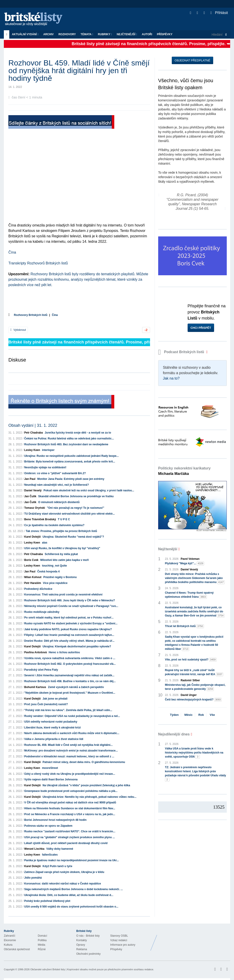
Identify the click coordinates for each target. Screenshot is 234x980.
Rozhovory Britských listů (31, 315)
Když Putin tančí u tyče (57, 866)
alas (44, 543)
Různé (42, 949)
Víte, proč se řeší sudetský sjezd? (191, 660)
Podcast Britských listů (182, 352)
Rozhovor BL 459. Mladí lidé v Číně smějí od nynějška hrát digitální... (68, 745)
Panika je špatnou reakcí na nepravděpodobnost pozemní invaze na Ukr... (72, 860)
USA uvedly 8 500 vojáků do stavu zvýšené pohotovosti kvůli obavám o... (71, 907)
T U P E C (64, 519)
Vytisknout (18, 330)
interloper (48, 450)
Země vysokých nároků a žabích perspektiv (76, 687)
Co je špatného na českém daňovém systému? (54, 525)
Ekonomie (10, 940)
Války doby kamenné (60, 849)
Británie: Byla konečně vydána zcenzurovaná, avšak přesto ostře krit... (70, 462)
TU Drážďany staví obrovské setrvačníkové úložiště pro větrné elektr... (69, 514)
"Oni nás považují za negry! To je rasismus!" (75, 508)
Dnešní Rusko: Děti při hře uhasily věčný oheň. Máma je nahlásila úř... (69, 641)
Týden (174, 715)
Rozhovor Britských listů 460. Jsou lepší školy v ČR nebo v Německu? (70, 600)
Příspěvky (165, 34)
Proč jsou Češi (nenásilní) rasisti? (46, 704)
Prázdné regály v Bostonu (60, 577)
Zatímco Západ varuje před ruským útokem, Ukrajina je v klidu (64, 872)
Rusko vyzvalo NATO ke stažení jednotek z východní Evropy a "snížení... (71, 623)
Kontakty (82, 940)
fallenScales (50, 855)
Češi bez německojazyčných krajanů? (193, 700)
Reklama (82, 949)
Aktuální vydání (25, 34)
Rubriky (105, 34)
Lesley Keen (32, 450)
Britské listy (36, 19)
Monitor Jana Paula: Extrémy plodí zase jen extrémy (71, 479)
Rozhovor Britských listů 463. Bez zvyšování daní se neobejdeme (66, 444)
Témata (87, 34)
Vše (212, 715)
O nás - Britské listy (88, 936)
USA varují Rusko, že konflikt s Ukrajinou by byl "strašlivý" (62, 548)
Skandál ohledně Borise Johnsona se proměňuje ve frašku (76, 496)
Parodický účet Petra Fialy (41, 670)
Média (42, 945)
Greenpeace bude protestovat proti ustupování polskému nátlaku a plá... (71, 791)
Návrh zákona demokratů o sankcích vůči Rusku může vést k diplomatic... (72, 733)
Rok (201, 715)
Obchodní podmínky (88, 954)
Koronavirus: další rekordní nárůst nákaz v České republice (63, 884)
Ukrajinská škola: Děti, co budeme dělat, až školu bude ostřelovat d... (69, 895)
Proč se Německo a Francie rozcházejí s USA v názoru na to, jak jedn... (70, 814)
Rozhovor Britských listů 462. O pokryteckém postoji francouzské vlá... (70, 664)
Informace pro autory (123, 945)
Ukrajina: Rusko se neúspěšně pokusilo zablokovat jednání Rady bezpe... (71, 456)
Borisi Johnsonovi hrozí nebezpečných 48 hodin (55, 820)
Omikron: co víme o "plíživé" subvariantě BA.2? (55, 473)
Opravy (81, 945)
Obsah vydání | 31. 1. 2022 (33, 425)
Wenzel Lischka (34, 849)
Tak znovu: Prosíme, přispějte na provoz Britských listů (61, 531)
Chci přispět (201, 328)
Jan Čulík (30, 496)
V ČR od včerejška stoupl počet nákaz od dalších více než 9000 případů (70, 803)
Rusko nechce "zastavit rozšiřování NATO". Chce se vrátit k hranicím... (70, 831)
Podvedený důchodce (38, 589)
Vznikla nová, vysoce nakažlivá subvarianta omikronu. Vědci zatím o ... (70, 658)
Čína (12, 252)
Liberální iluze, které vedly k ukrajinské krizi (52, 728)
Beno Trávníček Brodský (40, 519)
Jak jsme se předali (55, 699)
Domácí (42, 936)
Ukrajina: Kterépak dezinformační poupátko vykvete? (77, 646)
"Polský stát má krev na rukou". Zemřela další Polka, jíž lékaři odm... (68, 710)
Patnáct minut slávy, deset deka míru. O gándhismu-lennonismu (84, 762)
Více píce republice (55, 583)
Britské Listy (194, 939)
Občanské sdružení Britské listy (48, 969)
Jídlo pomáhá (33, 878)
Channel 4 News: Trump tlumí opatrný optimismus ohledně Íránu (189, 595)
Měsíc (189, 715)
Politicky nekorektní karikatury (184, 471)
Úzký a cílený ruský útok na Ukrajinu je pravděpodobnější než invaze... (70, 774)
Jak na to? (171, 378)
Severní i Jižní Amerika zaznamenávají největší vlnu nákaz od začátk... (69, 675)
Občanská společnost (17, 949)
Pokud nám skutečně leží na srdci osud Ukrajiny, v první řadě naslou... (89, 490)
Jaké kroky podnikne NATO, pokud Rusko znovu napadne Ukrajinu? (68, 629)
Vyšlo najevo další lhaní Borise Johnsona (51, 779)
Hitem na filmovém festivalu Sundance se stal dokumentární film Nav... (70, 808)
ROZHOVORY (67, 34)
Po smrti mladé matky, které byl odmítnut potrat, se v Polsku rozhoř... (69, 618)
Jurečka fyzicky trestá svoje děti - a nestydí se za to (78, 433)
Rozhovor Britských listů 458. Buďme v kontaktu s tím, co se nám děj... (70, 681)
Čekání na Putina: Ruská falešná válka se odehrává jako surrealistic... (69, 439)
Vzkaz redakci (119, 940)
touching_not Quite (54, 566)
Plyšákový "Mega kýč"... (185, 563)
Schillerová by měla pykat (61, 554)
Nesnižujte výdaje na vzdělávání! (45, 467)
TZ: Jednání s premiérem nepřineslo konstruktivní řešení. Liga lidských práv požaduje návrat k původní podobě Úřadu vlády (196, 774)
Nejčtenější (127, 34)
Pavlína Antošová (36, 652)
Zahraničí (10, 936)
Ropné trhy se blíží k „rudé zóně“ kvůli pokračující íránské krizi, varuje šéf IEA (194, 672)
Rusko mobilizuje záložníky (42, 612)
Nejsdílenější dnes (174, 734)
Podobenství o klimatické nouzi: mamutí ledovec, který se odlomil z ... (69, 756)
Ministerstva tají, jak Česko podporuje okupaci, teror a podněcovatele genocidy (195, 687)
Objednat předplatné (192, 60)
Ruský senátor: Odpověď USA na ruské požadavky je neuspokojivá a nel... (72, 716)
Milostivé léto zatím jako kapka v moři (64, 560)
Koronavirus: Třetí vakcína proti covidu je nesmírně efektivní (63, 595)
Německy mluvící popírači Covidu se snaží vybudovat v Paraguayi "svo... (71, 606)
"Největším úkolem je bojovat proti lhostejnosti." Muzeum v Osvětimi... (70, 693)
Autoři (147, 34)
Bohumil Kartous (35, 687)
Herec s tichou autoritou (64, 652)
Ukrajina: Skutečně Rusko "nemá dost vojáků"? (73, 537)
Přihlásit (219, 13)
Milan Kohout (33, 577)
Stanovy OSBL (119, 936)
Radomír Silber (190, 680)
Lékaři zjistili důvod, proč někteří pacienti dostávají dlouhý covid (66, 843)
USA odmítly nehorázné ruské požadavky (51, 722)
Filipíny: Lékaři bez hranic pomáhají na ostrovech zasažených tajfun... (69, 635)
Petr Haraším (33, 583)
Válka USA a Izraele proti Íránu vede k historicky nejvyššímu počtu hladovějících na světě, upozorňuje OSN (194, 753)
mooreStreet (50, 768)
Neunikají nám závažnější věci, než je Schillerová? (56, 485)
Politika (42, 940)
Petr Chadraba (33, 433)
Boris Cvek (31, 560)
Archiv (48, 34)
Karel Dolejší (32, 537)
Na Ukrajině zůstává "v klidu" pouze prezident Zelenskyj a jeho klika (86, 785)
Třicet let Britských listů (184, 626)
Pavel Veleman (190, 559)
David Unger (189, 695)
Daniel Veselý (33, 490)
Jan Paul (30, 479)
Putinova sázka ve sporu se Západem (48, 826)
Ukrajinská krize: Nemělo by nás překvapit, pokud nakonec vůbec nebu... (90, 797)
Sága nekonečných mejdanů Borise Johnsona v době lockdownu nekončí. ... (73, 889)
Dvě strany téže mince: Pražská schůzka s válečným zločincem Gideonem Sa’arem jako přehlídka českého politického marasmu (195, 578)
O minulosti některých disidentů (59, 502)
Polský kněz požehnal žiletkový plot (47, 901)
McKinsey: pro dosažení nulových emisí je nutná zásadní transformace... (71, 751)
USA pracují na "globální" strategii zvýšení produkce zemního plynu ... (69, 837)
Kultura (8, 945)
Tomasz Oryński (35, 508)
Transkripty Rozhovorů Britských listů (38, 263)
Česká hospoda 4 (49, 572)
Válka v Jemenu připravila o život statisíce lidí (54, 739)
